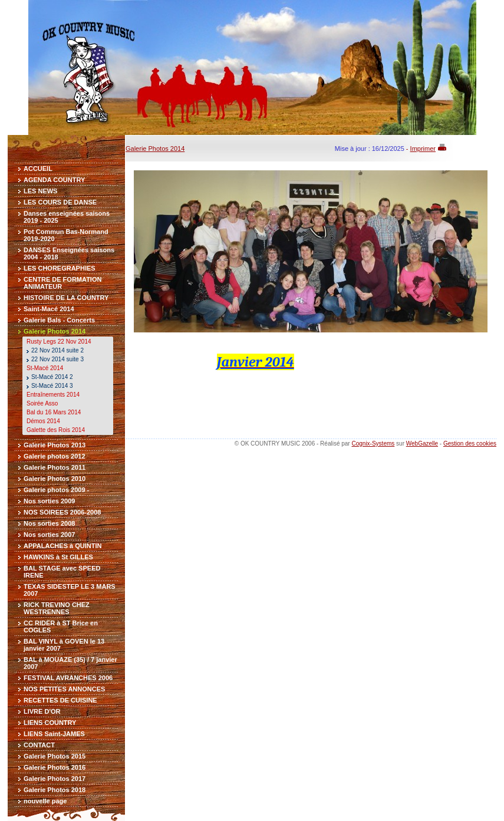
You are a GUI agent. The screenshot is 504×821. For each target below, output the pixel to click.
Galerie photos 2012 (55, 456)
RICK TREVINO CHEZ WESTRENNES (57, 608)
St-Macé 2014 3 (52, 386)
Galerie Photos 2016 (55, 767)
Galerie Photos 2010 (55, 479)
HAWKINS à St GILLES (58, 557)
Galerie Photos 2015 (55, 756)
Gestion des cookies (470, 444)
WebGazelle (422, 444)
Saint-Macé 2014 (49, 309)
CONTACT (39, 745)
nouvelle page (45, 801)
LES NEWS (40, 191)
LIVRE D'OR (42, 711)
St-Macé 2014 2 (52, 377)
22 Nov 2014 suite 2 (57, 350)
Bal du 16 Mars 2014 (54, 412)
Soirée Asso (42, 403)
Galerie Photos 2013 (55, 445)
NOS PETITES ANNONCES (64, 689)
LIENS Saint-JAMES (54, 734)
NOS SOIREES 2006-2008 (62, 512)
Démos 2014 (43, 421)
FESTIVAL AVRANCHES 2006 (68, 678)
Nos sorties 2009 (49, 501)
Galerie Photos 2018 (55, 790)
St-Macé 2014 (45, 368)
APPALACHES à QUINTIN (62, 546)
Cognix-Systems (373, 444)
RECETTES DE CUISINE (60, 700)
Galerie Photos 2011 (55, 467)
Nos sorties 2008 (49, 523)
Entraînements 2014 (53, 395)
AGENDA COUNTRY (54, 180)
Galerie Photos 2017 (55, 779)
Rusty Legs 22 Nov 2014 (59, 342)
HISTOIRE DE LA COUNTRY (66, 298)
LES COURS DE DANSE (60, 202)
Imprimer (423, 149)
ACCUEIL (38, 169)
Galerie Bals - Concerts (59, 320)
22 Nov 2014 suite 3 (57, 359)
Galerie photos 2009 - (56, 490)
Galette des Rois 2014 (56, 430)
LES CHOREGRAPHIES (60, 268)
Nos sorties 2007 (49, 535)
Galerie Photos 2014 (55, 331)
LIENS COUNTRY (50, 723)
